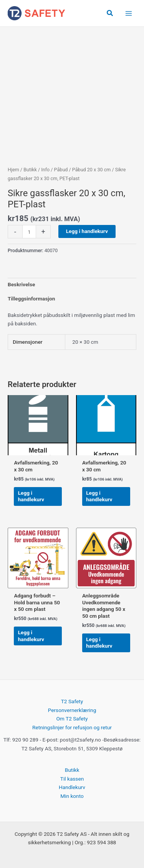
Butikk (30, 170)
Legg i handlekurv (87, 231)
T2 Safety (72, 701)
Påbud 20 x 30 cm (91, 170)
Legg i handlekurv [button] (31, 496)
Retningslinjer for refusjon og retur (72, 727)
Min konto (72, 796)
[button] (110, 13)
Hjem (13, 170)
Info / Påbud (54, 170)
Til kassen (72, 779)
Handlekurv (72, 787)
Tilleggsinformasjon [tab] (31, 299)
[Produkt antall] (29, 232)
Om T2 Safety (72, 719)
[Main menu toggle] (129, 13)
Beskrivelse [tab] (21, 284)
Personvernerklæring (72, 710)
